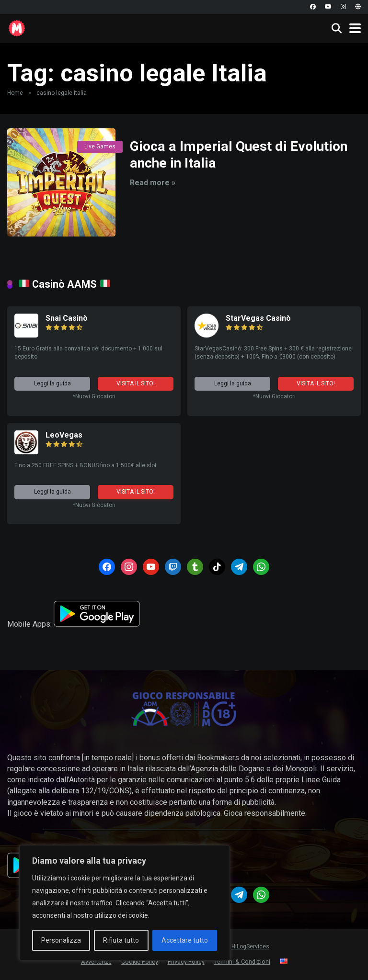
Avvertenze (96, 962)
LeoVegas (64, 435)
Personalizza (61, 940)
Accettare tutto (185, 940)
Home (15, 93)
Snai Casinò (67, 318)
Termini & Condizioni (242, 962)
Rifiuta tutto (121, 940)
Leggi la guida (52, 383)
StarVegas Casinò (258, 318)
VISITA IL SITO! (136, 383)
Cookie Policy (140, 962)
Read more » (153, 183)
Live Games (100, 146)
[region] (125, 903)
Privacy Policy (186, 962)
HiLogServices (250, 946)
